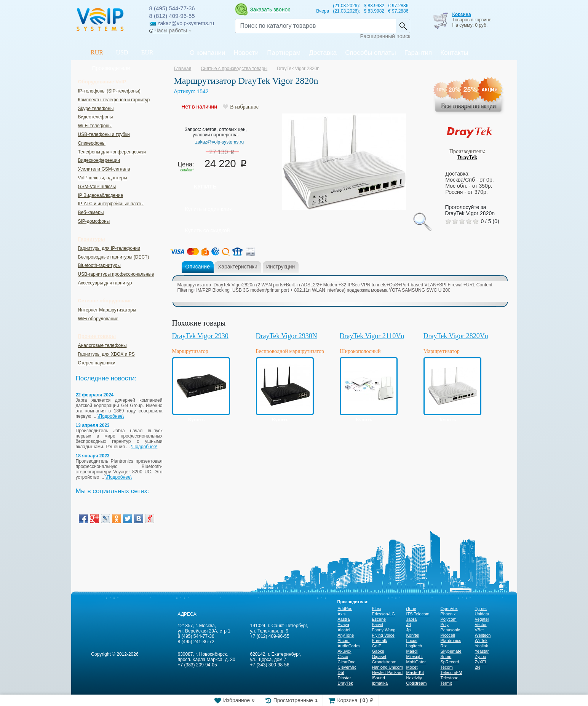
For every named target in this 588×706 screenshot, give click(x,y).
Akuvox (345, 651)
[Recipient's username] (316, 26)
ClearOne (347, 662)
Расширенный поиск (385, 36)
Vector (481, 625)
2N (478, 667)
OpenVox (449, 609)
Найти (403, 26)
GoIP (377, 646)
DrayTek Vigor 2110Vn (372, 336)
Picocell (448, 635)
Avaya (344, 625)
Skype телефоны (96, 109)
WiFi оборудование (98, 319)
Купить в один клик (209, 209)
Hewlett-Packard (387, 672)
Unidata (482, 614)
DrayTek (467, 157)
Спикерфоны (92, 143)
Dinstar (344, 678)
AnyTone (346, 635)
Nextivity (414, 678)
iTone (411, 609)
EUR (147, 52)
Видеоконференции (99, 160)
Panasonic (450, 630)
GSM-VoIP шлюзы (97, 187)
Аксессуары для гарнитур (105, 283)
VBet (479, 630)
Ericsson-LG (384, 614)
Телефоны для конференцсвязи (112, 152)
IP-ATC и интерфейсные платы (111, 204)
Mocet (412, 667)
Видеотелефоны (96, 117)
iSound (379, 678)
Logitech (414, 646)
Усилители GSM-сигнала (104, 169)
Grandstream (384, 662)
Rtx (444, 646)
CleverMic (347, 667)
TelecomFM (451, 672)
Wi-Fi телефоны (95, 126)
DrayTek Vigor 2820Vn (456, 336)
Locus (412, 641)
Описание (198, 267)
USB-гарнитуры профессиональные (116, 274)
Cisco (343, 656)
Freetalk (380, 641)
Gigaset (379, 656)
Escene (379, 619)
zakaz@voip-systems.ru (220, 142)
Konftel (413, 635)
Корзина (461, 14)
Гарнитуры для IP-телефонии (109, 248)
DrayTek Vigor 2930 (200, 336)
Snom (446, 656)
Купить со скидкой (208, 230)
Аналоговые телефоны (102, 345)
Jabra (412, 619)
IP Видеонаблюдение (101, 195)
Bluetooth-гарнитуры (99, 265)
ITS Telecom (418, 614)
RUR (97, 52)
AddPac (345, 609)
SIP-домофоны (94, 221)
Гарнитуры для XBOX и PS (106, 354)
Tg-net (481, 609)
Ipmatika (380, 683)
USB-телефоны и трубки (104, 134)
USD (122, 52)
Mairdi (412, 651)
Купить (205, 186)
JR (409, 625)
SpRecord (450, 662)
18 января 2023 (93, 456)
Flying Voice (383, 635)
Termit (446, 683)
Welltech (483, 635)
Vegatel (482, 619)
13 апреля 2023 (93, 425)
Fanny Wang (384, 630)
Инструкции (281, 267)
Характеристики (238, 267)
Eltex (377, 609)
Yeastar (482, 651)
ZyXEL (481, 662)
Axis (342, 614)
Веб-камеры (91, 212)
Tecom (447, 667)
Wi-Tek (481, 641)
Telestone (450, 678)
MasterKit (415, 672)
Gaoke (378, 651)
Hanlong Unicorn (388, 667)
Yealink (482, 646)
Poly (445, 625)
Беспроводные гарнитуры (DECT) (114, 257)
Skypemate (451, 651)
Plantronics (451, 641)
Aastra (344, 619)
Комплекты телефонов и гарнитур (114, 100)
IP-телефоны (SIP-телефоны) (109, 91)
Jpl (409, 630)
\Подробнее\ (111, 416)
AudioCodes (349, 646)
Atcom (344, 641)
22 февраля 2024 (95, 395)
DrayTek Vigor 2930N (287, 336)
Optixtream (417, 683)
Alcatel (344, 630)
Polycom (449, 619)
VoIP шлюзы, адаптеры (103, 178)
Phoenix (448, 614)
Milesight (415, 656)
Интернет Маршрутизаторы (107, 310)
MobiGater (416, 662)
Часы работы (170, 30)
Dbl (341, 672)
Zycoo (481, 656)
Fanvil (378, 625)
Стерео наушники (97, 363)
